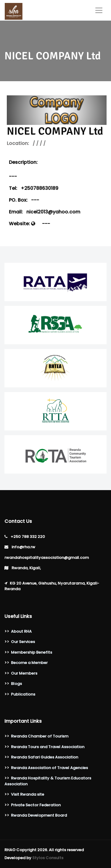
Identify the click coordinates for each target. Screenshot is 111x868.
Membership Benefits (32, 652)
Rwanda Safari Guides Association (45, 757)
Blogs (16, 684)
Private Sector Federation (36, 805)
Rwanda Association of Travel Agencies (49, 768)
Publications (23, 694)
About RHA (21, 631)
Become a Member (29, 663)
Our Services (23, 642)
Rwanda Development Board (39, 815)
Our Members (24, 673)
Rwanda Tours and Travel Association (48, 747)
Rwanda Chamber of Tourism (40, 736)
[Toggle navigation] (99, 10)
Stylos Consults (48, 858)
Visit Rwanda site (28, 794)
